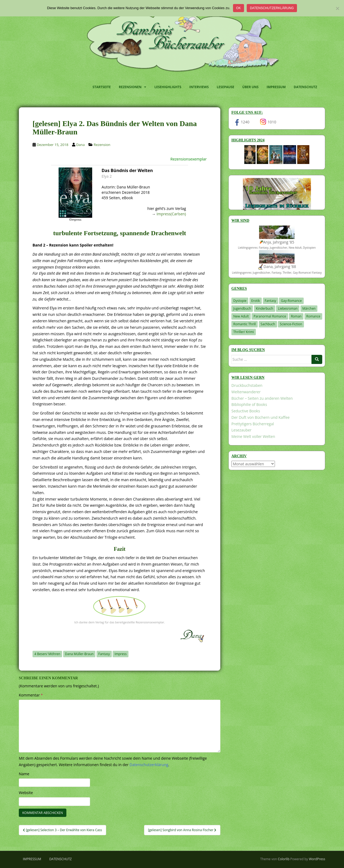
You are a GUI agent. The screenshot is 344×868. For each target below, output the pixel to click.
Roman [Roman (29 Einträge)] (296, 316)
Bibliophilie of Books (249, 404)
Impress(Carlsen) (171, 214)
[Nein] (337, 8)
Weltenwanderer (246, 392)
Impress (121, 654)
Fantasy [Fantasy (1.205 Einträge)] (270, 301)
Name (24, 774)
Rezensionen (130, 87)
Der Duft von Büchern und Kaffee (261, 417)
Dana (80, 145)
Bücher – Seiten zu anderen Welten (262, 398)
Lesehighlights (168, 87)
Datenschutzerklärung (272, 8)
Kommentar (31, 695)
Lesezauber (241, 430)
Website (26, 793)
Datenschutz (305, 87)
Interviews (199, 87)
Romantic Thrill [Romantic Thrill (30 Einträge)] (245, 324)
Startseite (102, 87)
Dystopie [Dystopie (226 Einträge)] (240, 301)
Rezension (102, 145)
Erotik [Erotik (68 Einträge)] (256, 301)
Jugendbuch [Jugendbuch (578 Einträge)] (242, 308)
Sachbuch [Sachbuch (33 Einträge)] (268, 324)
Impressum (276, 87)
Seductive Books (246, 411)
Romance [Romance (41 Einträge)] (313, 316)
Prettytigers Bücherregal (253, 424)
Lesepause (226, 87)
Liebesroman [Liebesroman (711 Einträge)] (288, 308)
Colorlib (284, 859)
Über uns (250, 87)
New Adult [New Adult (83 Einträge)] (241, 316)
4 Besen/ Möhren (47, 654)
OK (239, 8)
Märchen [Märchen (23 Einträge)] (309, 308)
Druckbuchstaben (247, 385)
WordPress (317, 859)
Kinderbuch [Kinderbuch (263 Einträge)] (265, 308)
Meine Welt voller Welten (253, 436)
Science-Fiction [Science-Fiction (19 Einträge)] (291, 324)
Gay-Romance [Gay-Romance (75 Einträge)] (291, 301)
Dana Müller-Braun (79, 654)
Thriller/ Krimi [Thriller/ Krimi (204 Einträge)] (244, 332)
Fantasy (104, 654)
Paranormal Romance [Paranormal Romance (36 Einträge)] (270, 316)
